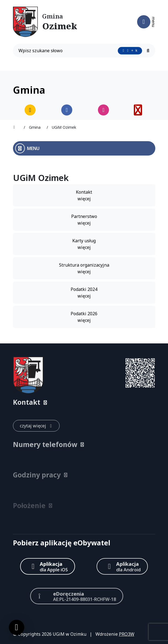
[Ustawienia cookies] (17, 627)
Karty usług (84, 244)
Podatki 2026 (84, 317)
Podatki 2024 (84, 293)
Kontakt (84, 195)
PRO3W (127, 634)
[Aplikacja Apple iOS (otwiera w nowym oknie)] (48, 566)
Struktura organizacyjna (84, 268)
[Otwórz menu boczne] (84, 148)
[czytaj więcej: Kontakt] (36, 426)
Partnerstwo (84, 220)
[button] (84, 402)
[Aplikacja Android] (122, 566)
